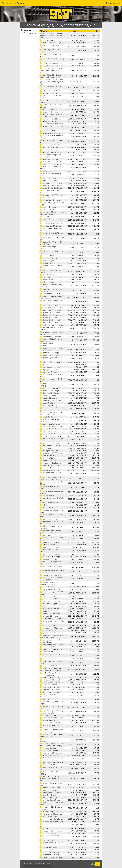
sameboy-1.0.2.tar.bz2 (50, 680)
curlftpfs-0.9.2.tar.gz (49, 263)
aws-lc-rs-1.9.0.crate (49, 159)
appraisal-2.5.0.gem (49, 121)
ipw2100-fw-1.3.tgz (49, 405)
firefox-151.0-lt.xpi (48, 318)
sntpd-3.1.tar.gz (47, 699)
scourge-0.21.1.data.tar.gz (51, 682)
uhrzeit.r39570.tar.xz (49, 790)
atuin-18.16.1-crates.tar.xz (51, 147)
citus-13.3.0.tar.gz (48, 216)
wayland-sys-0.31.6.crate (51, 814)
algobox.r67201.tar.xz (50, 109)
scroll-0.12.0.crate (48, 685)
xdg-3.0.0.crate (47, 840)
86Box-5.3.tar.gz (48, 40)
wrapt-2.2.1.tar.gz (48, 828)
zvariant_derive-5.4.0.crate (51, 857)
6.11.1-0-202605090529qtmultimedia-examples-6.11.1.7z (51, 36)
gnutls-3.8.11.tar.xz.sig (50, 355)
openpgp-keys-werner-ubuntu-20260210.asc (51, 579)
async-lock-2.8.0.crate (50, 145)
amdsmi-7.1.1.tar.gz (49, 112)
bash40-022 (46, 171)
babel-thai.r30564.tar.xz (50, 162)
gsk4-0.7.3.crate (48, 365)
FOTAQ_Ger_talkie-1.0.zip (51, 63)
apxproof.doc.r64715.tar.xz (52, 124)
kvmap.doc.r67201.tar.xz (51, 436)
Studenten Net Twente (13, 3)
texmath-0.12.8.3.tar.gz (50, 755)
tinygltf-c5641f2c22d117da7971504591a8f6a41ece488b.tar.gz (52, 778)
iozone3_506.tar (48, 403)
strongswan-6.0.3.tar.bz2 (51, 720)
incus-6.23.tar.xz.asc (49, 398)
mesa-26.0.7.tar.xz (48, 519)
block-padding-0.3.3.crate (51, 183)
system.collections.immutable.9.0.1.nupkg (51, 731)
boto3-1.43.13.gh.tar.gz (50, 186)
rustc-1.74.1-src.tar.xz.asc (51, 677)
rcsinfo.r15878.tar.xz (49, 647)
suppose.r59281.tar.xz (50, 723)
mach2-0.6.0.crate (48, 507)
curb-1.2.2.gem (47, 261)
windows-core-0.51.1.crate (52, 819)
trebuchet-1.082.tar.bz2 (50, 788)
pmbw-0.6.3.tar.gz (48, 611)
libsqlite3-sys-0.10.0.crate (51, 470)
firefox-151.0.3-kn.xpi (50, 322)
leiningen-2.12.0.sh (49, 451)
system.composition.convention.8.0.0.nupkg (51, 735)
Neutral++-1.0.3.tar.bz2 (50, 93)
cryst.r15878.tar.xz (49, 256)
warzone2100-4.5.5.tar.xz (51, 811)
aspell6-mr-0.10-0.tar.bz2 (51, 131)
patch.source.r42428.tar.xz (52, 599)
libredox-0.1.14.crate (49, 465)
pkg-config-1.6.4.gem (50, 606)
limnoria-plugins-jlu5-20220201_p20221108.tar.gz (52, 478)
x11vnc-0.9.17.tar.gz (49, 833)
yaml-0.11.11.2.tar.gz (49, 850)
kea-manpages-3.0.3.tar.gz (51, 426)
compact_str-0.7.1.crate (50, 226)
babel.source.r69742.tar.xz (52, 164)
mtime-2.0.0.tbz (47, 545)
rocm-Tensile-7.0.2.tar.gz (51, 666)
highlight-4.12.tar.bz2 (49, 370)
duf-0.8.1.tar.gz (47, 275)
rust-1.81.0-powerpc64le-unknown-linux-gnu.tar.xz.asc (51, 669)
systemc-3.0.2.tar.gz (49, 748)
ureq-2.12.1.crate (48, 795)
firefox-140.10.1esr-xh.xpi (51, 313)
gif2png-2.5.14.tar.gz (49, 353)
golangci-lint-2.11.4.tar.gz (51, 362)
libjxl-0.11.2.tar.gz (48, 460)
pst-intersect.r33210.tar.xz (51, 618)
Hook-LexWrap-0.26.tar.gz (51, 66)
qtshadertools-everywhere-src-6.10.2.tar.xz (52, 641)
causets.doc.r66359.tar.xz (51, 195)
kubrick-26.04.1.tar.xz (50, 434)
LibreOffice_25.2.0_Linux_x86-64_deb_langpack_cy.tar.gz (52, 76)
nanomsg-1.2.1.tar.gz (49, 554)
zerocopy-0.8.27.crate (50, 855)
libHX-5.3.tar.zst (47, 455)
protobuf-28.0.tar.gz (49, 616)
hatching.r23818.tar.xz (50, 367)
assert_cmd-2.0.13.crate (51, 133)
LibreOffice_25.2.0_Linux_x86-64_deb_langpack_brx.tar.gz (51, 70)
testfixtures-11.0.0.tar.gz (51, 753)
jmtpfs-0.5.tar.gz (48, 417)
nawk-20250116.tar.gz (50, 559)
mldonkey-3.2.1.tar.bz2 (50, 542)
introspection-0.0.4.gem (51, 400)
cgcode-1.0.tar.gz (48, 207)
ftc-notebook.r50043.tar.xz (51, 337)
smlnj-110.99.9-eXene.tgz (51, 692)
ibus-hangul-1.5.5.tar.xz (50, 393)
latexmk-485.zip (47, 448)
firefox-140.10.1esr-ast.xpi (52, 308)
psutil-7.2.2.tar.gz (48, 625)
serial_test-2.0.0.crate (50, 687)
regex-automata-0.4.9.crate (52, 649)
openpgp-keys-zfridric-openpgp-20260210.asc (51, 583)
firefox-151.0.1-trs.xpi (50, 320)
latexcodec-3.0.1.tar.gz (50, 446)
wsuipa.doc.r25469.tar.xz (51, 831)
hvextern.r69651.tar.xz (50, 388)
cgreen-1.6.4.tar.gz (49, 209)
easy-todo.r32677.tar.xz (50, 277)
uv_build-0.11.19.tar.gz (50, 800)
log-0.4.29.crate (47, 495)
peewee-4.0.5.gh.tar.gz (50, 604)
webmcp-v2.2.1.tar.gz (50, 816)
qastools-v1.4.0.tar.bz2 (50, 633)
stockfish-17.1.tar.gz (49, 715)
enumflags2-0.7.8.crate (50, 294)
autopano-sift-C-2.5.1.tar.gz (52, 152)
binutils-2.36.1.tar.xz (49, 178)
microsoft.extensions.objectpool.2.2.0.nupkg (52, 532)
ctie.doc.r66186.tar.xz (50, 258)
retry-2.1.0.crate (48, 659)
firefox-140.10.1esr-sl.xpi (51, 310)
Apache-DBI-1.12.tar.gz (50, 43)
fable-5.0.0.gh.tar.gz (49, 305)
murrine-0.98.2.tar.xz (49, 547)
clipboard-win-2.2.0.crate (51, 223)
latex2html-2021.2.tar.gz (51, 443)
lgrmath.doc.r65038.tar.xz (51, 453)
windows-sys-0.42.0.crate (51, 821)
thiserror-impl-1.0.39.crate (52, 762)
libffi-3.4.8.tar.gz (48, 458)
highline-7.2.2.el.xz (49, 372)
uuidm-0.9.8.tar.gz (48, 798)
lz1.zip (44, 505)
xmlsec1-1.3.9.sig (48, 847)
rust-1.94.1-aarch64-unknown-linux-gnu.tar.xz (52, 674)
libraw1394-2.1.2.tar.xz (50, 463)
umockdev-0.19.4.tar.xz (50, 793)
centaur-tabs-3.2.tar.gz (50, 200)
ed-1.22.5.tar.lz (47, 282)
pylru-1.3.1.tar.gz (48, 630)
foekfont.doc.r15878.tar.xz (51, 325)
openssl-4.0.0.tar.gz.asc (50, 587)
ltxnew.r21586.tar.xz (49, 503)
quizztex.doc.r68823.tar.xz (51, 644)
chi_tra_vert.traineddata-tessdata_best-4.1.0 (52, 213)
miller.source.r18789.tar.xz (52, 535)
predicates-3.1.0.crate (50, 613)
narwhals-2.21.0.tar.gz (50, 557)
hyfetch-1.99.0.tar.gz (49, 391)
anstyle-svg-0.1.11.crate (51, 119)
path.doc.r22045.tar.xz (50, 601)
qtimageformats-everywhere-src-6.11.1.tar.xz (52, 636)
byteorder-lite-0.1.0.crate (51, 188)
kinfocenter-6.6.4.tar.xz (50, 429)
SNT (98, 864)
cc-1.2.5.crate (47, 197)
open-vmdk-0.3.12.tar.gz (51, 575)
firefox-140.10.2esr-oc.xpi (51, 315)
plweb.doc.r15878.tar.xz (51, 609)
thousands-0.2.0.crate (50, 765)
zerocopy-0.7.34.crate (50, 852)
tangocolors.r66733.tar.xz (51, 750)
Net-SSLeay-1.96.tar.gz (50, 91)
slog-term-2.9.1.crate (49, 690)
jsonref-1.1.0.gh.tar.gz (50, 424)
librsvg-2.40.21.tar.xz (49, 468)
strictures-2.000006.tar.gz (51, 718)
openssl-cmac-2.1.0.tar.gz (51, 589)
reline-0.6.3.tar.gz (48, 652)
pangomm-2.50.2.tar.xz (50, 596)
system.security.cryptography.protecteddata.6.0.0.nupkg (52, 744)
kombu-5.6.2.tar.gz (48, 431)
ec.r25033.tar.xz (48, 280)
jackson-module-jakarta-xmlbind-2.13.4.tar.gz (52, 413)
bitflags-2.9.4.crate (49, 181)
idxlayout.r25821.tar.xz (50, 395)
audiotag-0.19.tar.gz (49, 150)
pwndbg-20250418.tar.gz (51, 628)
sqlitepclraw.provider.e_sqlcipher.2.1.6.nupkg (51, 712)
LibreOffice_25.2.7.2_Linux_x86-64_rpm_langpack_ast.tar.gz (52, 82)
